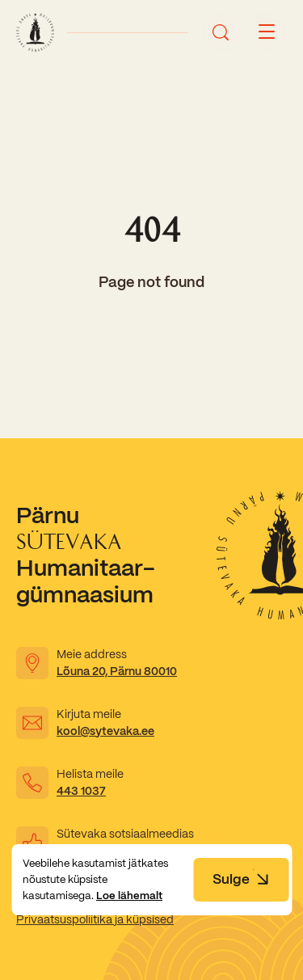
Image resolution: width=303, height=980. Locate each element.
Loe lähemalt (129, 896)
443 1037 (81, 791)
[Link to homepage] (35, 32)
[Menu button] (267, 32)
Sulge (241, 879)
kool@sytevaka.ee (105, 731)
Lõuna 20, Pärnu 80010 (117, 671)
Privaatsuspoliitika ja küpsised (95, 919)
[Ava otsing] (221, 32)
